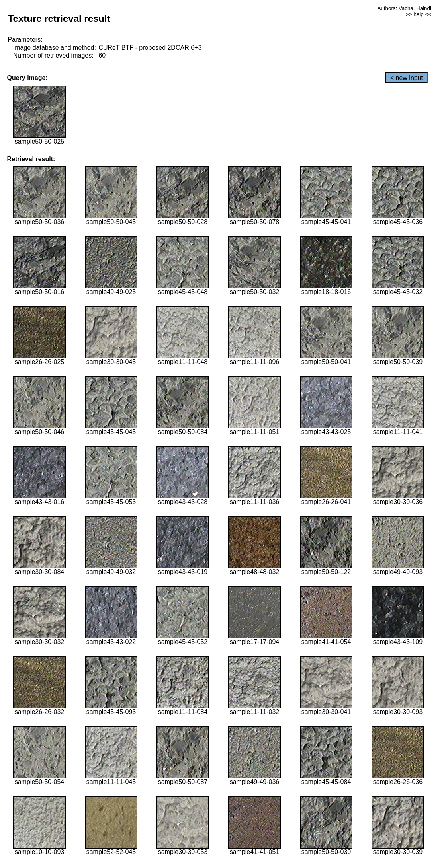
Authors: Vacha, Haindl (404, 8)
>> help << (419, 14)
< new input (407, 78)
